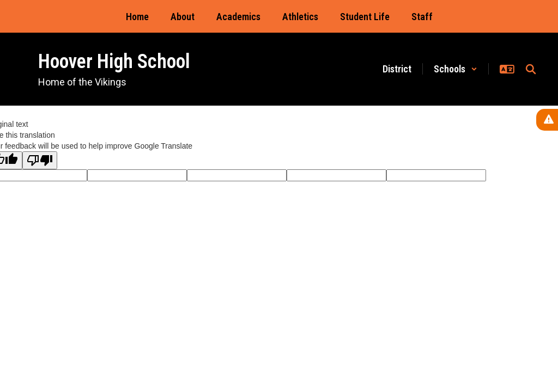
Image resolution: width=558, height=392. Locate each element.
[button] (456, 69)
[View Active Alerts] (547, 120)
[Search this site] (531, 69)
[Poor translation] (40, 160)
